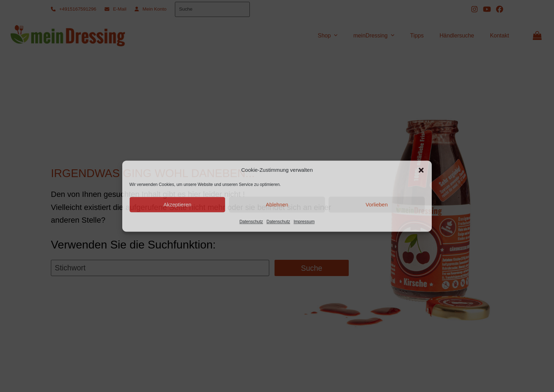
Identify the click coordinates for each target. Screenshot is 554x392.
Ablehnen (277, 204)
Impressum (304, 222)
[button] (421, 170)
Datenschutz (251, 222)
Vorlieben (377, 204)
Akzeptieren (177, 204)
